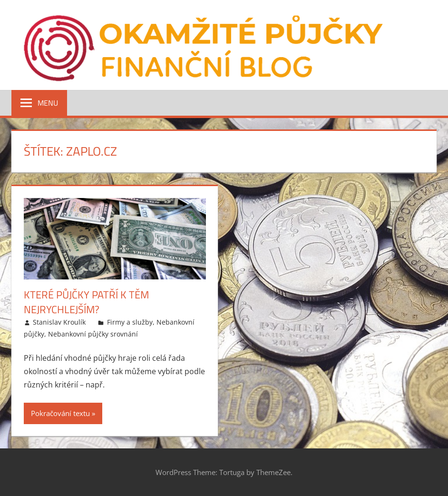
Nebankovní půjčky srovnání (93, 334)
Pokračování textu (60, 413)
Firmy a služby (130, 322)
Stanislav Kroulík (59, 322)
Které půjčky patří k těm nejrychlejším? (86, 302)
